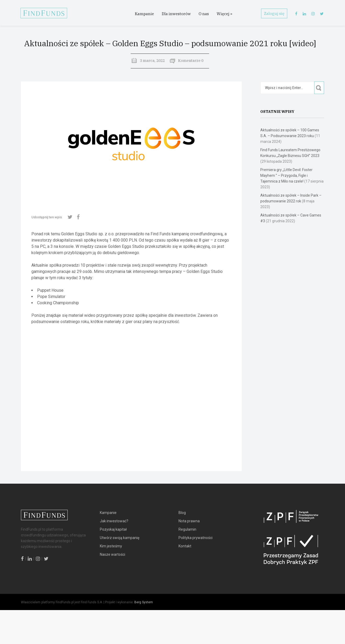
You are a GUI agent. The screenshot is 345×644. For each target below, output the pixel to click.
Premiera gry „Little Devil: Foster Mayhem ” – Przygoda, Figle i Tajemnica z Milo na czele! (286, 175)
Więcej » (225, 14)
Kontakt (185, 546)
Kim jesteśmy (111, 546)
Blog (182, 513)
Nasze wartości (113, 554)
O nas (204, 14)
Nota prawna (189, 521)
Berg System (144, 602)
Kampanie (144, 14)
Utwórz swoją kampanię (120, 538)
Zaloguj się (274, 13)
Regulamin (187, 529)
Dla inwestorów (176, 14)
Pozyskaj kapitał (113, 529)
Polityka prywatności (195, 538)
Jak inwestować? (114, 521)
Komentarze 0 (191, 61)
